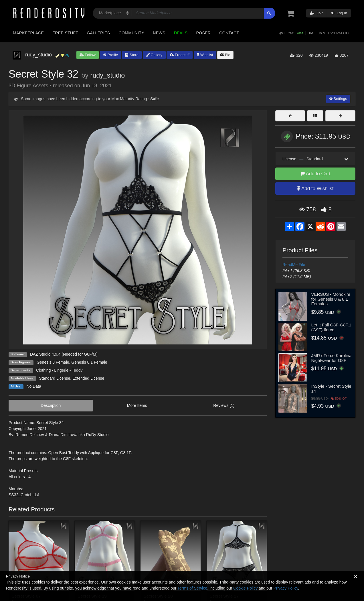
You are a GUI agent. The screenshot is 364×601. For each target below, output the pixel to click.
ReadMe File (294, 265)
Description (51, 405)
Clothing (43, 370)
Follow (88, 55)
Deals (181, 33)
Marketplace (28, 33)
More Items (137, 405)
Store (132, 55)
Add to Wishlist (315, 189)
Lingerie (61, 370)
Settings (338, 99)
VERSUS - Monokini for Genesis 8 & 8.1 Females (331, 299)
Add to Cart (315, 174)
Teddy (77, 370)
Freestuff (180, 55)
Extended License (88, 378)
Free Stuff (65, 33)
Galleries (98, 33)
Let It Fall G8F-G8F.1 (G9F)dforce (331, 327)
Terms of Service (192, 588)
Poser (203, 33)
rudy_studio (107, 75)
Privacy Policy (286, 588)
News (159, 33)
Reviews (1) (224, 405)
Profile (110, 55)
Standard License (55, 378)
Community (132, 33)
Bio (225, 55)
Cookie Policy (245, 588)
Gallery (154, 55)
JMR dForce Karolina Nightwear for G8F (332, 358)
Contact (229, 33)
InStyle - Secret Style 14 (331, 389)
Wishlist (205, 55)
